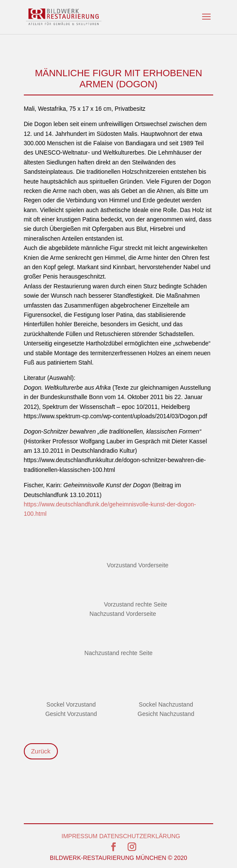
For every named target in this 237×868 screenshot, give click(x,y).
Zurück (41, 751)
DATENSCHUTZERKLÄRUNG (140, 836)
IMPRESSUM (80, 836)
